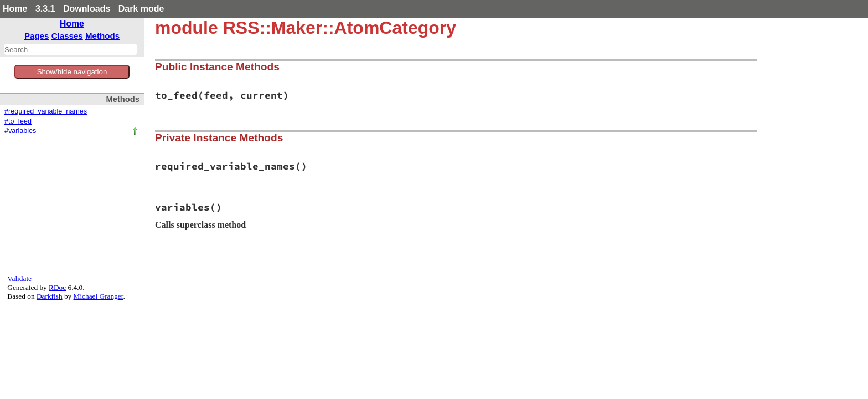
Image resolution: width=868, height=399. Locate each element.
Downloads (87, 9)
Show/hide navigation (72, 72)
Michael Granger (99, 296)
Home (15, 9)
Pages (37, 36)
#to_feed (18, 121)
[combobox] (71, 49)
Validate (19, 278)
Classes (67, 36)
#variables (20, 131)
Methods (102, 36)
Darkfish (50, 296)
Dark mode (141, 9)
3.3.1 (45, 9)
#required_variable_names (46, 111)
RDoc (57, 287)
